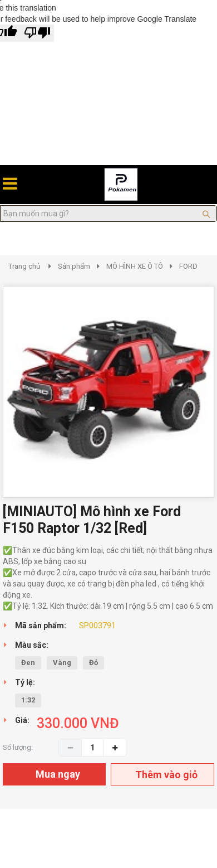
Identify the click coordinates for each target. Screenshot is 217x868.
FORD (188, 266)
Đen (28, 663)
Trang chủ (24, 266)
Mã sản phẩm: (41, 625)
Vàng (62, 663)
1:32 (28, 700)
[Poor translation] (37, 33)
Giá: (22, 720)
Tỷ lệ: (25, 682)
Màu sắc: (32, 645)
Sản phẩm (74, 266)
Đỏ (93, 663)
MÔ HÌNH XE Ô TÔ (135, 266)
